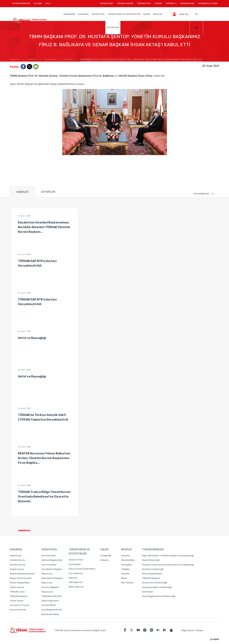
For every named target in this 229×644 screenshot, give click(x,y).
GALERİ (147, 14)
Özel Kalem (148, 592)
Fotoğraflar (106, 556)
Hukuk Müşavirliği (151, 560)
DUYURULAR (113, 27)
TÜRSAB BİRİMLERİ (22, 5)
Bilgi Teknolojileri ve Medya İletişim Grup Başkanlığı (168, 556)
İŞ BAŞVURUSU (187, 3)
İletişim (200, 630)
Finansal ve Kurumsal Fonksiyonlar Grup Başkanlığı (168, 565)
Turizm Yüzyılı (17, 601)
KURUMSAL (84, 14)
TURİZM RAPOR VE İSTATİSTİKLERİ (124, 14)
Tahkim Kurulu (17, 587)
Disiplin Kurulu (17, 569)
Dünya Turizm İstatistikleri (82, 569)
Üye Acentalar (49, 556)
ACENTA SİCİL (98, 14)
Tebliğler (125, 569)
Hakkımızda (16, 556)
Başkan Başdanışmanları (22, 574)
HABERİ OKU (27, 531)
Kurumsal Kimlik (18, 610)
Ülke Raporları (76, 582)
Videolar (104, 560)
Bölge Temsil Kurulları (21, 578)
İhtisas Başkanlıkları (20, 583)
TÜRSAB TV (171, 3)
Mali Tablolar (127, 583)
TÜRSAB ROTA (144, 3)
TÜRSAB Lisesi (17, 592)
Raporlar (73, 578)
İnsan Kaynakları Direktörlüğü (157, 587)
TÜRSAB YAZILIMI (125, 3)
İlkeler (124, 578)
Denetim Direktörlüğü (153, 569)
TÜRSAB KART (106, 3)
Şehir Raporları (76, 587)
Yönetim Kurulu (17, 560)
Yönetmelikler (128, 560)
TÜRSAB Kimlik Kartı (52, 596)
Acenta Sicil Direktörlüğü (155, 583)
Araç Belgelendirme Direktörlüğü (159, 596)
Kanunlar (126, 556)
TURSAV (158, 3)
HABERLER (22, 192)
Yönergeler (127, 565)
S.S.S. (48, 3)
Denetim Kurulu (18, 565)
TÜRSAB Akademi (19, 596)
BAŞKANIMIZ (69, 14)
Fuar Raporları (76, 573)
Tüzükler (125, 574)
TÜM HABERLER (204, 194)
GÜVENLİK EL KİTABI (208, 3)
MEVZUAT (158, 14)
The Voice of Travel (20, 605)
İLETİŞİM (38, 5)
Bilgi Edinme (188, 630)
